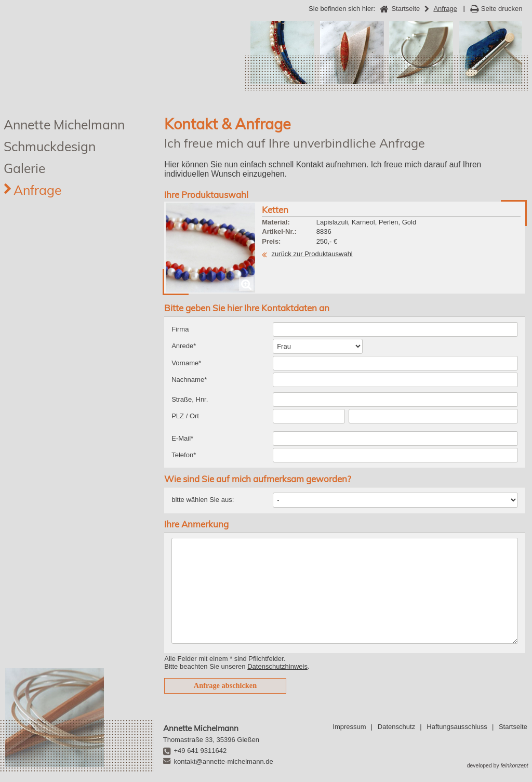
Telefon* (184, 455)
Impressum (349, 727)
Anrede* (184, 346)
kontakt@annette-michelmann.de (224, 761)
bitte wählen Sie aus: (203, 500)
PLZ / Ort (185, 416)
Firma (180, 329)
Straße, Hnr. (190, 399)
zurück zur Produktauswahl (312, 254)
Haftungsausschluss (457, 727)
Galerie (24, 168)
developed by (498, 766)
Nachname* (189, 380)
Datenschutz (396, 727)
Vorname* (186, 363)
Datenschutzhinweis (277, 666)
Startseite (513, 727)
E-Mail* (182, 438)
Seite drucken (502, 9)
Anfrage (37, 190)
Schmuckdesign (50, 146)
